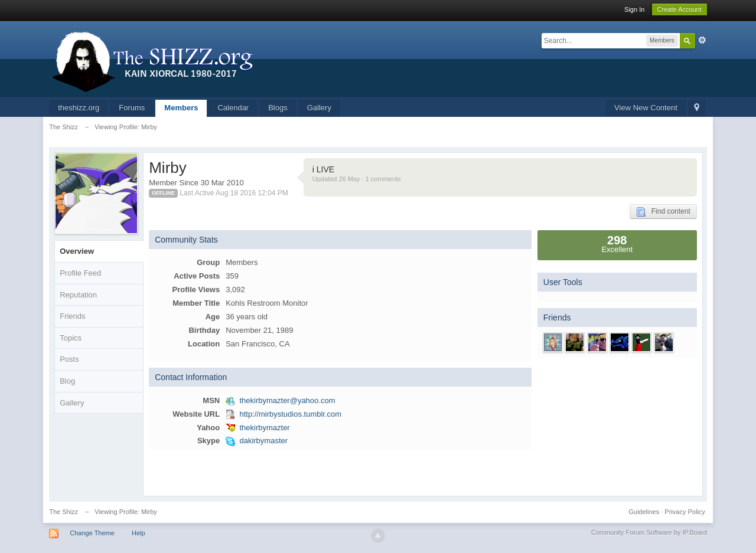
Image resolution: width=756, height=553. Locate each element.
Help (139, 533)
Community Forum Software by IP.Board (649, 532)
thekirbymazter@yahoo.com (287, 400)
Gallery (319, 108)
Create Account (680, 9)
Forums (132, 108)
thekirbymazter (264, 428)
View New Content (646, 108)
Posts (69, 359)
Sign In (634, 9)
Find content (663, 212)
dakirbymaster (263, 441)
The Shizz (63, 512)
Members (181, 108)
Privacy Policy (685, 512)
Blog (67, 381)
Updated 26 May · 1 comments (357, 179)
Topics (71, 338)
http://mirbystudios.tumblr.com (290, 414)
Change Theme (92, 533)
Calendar (233, 108)
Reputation (78, 295)
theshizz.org (79, 108)
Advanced (702, 40)
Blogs (278, 108)
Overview (77, 251)
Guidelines (644, 512)
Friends (72, 316)
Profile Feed (80, 273)
